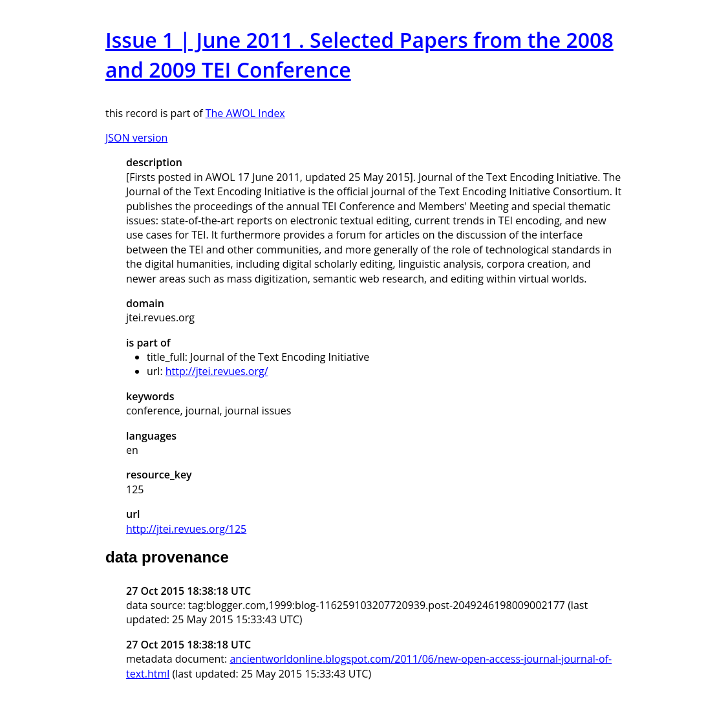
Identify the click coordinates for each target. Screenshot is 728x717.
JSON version (136, 138)
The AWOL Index (245, 113)
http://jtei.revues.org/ (217, 371)
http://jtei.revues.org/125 (186, 529)
